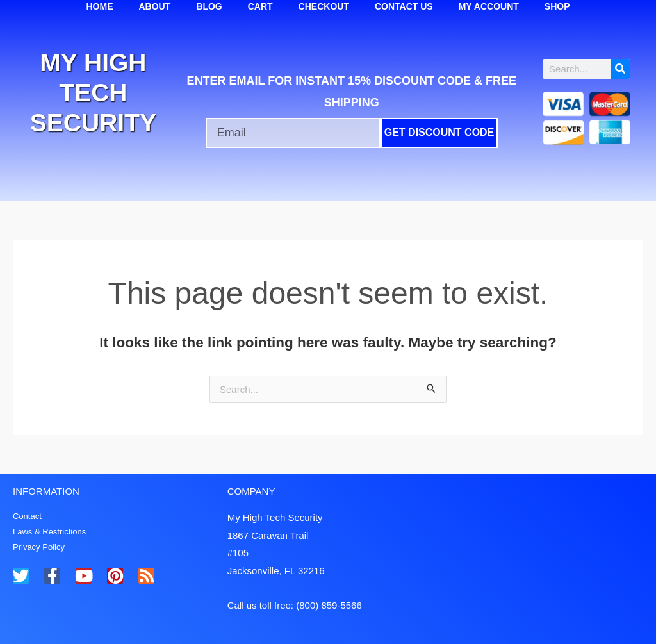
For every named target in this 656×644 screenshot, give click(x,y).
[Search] (620, 69)
